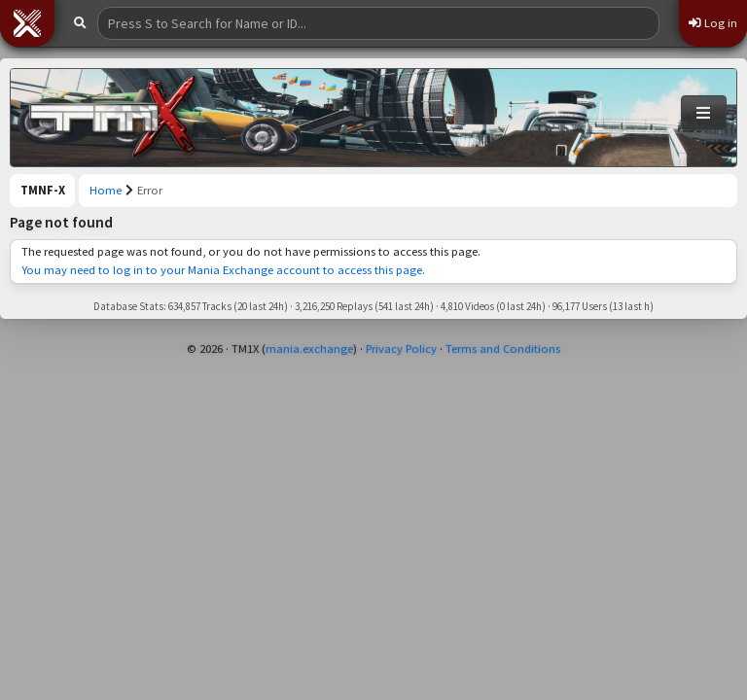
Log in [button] (713, 23)
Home (106, 190)
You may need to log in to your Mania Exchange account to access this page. (223, 270)
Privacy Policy (401, 349)
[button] (27, 23)
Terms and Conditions (503, 349)
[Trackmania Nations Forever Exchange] (113, 118)
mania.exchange (309, 349)
